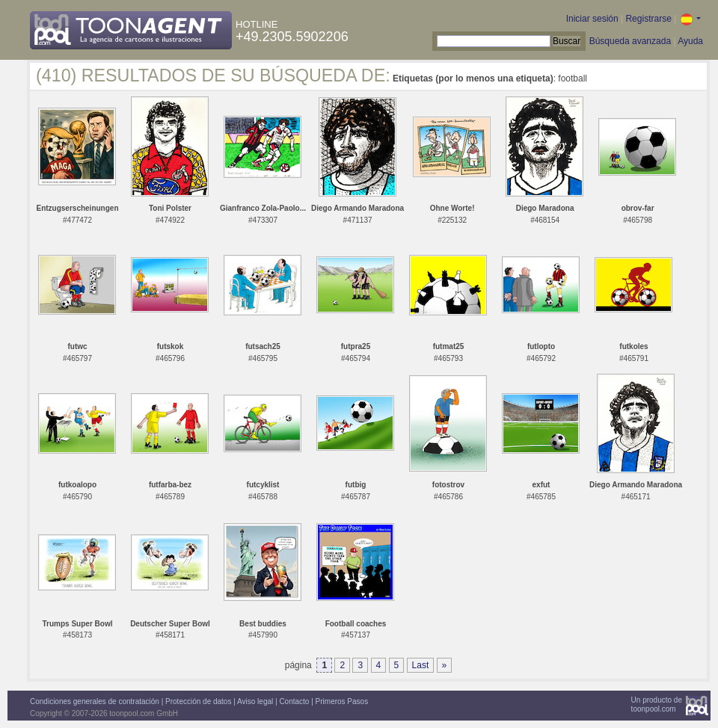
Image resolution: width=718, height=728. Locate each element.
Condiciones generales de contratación (95, 701)
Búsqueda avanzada (630, 41)
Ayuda (690, 41)
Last (421, 665)
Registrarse (648, 19)
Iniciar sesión (592, 19)
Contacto (294, 701)
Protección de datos (198, 701)
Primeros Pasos (342, 701)
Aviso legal (255, 701)
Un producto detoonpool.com (657, 704)
